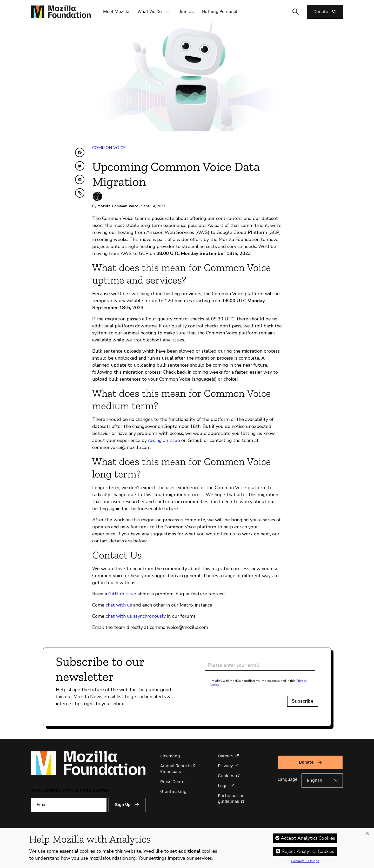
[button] (167, 12)
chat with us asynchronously (136, 616)
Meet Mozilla (116, 12)
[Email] (69, 805)
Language (288, 779)
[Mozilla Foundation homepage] (61, 12)
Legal (223, 786)
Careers (226, 756)
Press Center (173, 782)
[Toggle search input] (296, 12)
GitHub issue (122, 594)
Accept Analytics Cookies (308, 838)
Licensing (170, 756)
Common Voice (109, 148)
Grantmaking (173, 792)
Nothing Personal (220, 12)
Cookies (226, 776)
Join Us (186, 12)
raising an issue (164, 440)
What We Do (150, 12)
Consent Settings (305, 862)
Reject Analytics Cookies (308, 852)
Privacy (225, 766)
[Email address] (260, 665)
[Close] (367, 834)
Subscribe (303, 701)
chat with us (119, 605)
